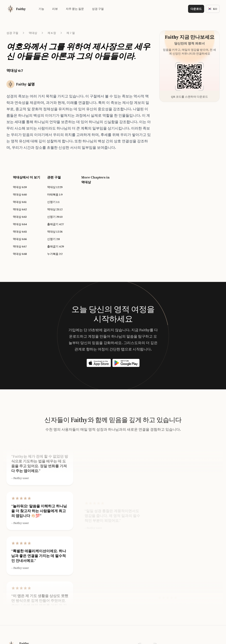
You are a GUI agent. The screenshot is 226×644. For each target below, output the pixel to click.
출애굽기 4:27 (55, 224)
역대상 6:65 (20, 232)
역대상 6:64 (20, 224)
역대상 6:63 (20, 217)
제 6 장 (52, 33)
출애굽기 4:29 (55, 246)
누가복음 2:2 (55, 254)
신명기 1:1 (53, 202)
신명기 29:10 (55, 217)
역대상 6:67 (20, 246)
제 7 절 (71, 33)
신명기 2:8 (53, 239)
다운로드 (196, 9)
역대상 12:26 (55, 232)
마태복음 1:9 (55, 194)
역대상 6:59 (20, 187)
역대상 (33, 33)
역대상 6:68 (20, 254)
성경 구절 (12, 33)
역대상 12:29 (55, 187)
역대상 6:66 (20, 239)
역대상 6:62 (20, 209)
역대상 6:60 (20, 194)
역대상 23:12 (55, 209)
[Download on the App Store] (99, 363)
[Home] (16, 9)
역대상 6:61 (20, 202)
